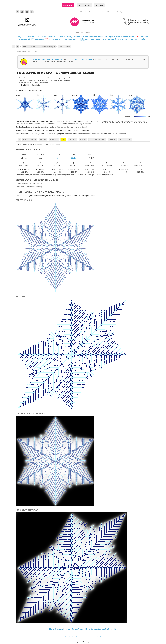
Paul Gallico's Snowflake (117, 134)
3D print (112, 139)
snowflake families (123, 121)
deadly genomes (73, 37)
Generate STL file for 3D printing (29, 187)
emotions (93, 37)
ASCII (24, 37)
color (44, 37)
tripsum (111, 39)
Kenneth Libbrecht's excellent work (90, 134)
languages (23, 39)
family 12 (60, 124)
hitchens (124, 37)
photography (55, 39)
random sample (30, 139)
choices (31, 37)
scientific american (97, 139)
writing (144, 39)
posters (83, 139)
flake (63, 139)
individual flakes (140, 121)
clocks (38, 37)
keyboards (144, 37)
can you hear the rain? (131, 12)
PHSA (115, 629)
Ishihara (132, 37)
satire (87, 39)
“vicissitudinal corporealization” (89, 637)
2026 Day (68, 5)
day (19, 37)
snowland (54, 139)
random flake (27, 144)
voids (131, 39)
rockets (81, 39)
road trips (72, 39)
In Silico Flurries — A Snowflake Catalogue (39, 47)
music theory (40, 39)
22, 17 (74, 158)
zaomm (83, 41)
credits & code (125, 139)
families (43, 139)
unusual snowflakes (36, 124)
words (137, 39)
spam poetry (96, 39)
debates (85, 37)
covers (62, 37)
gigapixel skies (114, 37)
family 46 (71, 124)
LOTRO (31, 39)
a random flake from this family (47, 144)
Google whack (70, 637)
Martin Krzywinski (56, 629)
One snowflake (65, 47)
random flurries (108, 121)
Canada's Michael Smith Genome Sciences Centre (91, 629)
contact (67, 629)
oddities (72, 139)
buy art (99, 5)
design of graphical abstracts (47, 59)
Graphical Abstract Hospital (81, 59)
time (104, 39)
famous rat (103, 37)
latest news (84, 5)
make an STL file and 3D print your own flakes (68, 127)
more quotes (146, 12)
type (117, 39)
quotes (64, 39)
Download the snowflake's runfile (29, 183)
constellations (53, 37)
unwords (124, 39)
